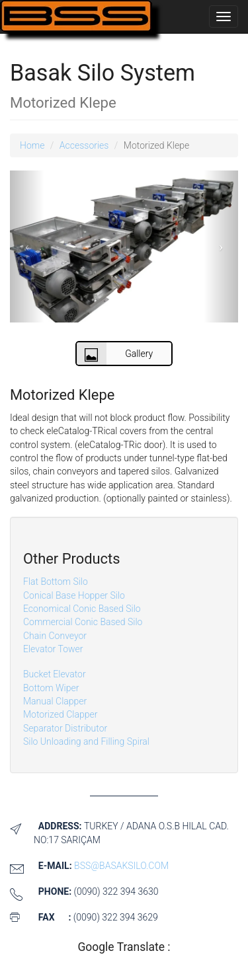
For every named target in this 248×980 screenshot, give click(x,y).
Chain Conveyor (55, 636)
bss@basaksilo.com (121, 866)
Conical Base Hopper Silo (74, 595)
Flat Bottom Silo (56, 582)
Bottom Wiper (51, 688)
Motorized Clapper (60, 714)
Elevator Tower (53, 649)
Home (32, 145)
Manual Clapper (55, 701)
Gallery (115, 354)
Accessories (84, 145)
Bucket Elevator (55, 674)
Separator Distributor (65, 728)
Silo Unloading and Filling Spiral (86, 741)
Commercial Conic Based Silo (83, 622)
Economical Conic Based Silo (82, 609)
